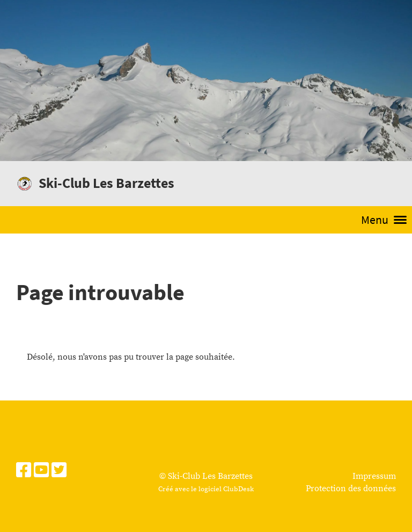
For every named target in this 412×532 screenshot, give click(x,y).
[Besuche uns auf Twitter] (59, 471)
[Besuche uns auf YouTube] (41, 471)
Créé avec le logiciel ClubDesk (206, 489)
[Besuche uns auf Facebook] (24, 471)
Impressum (374, 476)
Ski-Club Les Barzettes (106, 183)
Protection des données (351, 489)
